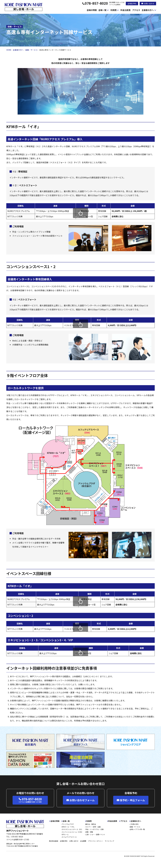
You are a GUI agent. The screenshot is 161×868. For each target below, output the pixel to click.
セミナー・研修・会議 (93, 827)
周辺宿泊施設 (54, 841)
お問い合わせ (148, 4)
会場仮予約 (132, 4)
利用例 (113, 10)
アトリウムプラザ (68, 824)
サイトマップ (109, 841)
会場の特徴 (92, 10)
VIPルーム (65, 834)
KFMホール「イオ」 (68, 827)
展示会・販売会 (91, 824)
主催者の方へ (148, 10)
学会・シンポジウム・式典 (94, 829)
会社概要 (83, 841)
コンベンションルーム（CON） (72, 832)
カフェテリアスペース (69, 837)
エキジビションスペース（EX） (72, 829)
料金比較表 (126, 10)
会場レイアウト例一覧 (137, 829)
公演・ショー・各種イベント (95, 834)
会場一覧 (102, 10)
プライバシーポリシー (96, 841)
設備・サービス (135, 827)
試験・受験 (89, 832)
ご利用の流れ (134, 824)
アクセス (136, 10)
